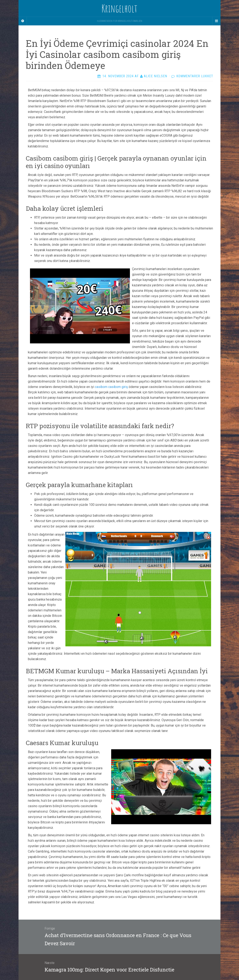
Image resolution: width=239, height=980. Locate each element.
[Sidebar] (23, 21)
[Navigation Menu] (216, 21)
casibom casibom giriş (111, 387)
